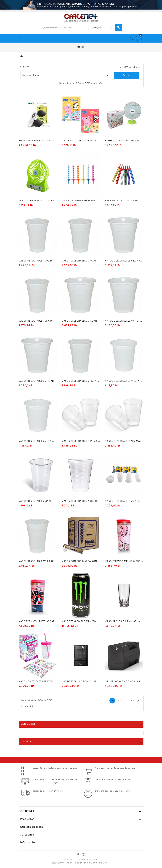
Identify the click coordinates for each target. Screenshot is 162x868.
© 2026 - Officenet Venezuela (81, 860)
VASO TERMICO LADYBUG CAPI (37, 621)
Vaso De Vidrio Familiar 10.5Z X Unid (129, 621)
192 (132, 701)
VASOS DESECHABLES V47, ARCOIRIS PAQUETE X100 (49, 381)
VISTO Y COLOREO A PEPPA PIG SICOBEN (86, 141)
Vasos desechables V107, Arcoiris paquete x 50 (93, 381)
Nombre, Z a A (66, 75)
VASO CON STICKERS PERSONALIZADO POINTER (47, 681)
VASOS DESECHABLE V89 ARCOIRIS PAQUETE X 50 (48, 561)
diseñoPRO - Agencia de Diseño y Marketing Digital (81, 863)
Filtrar (126, 75)
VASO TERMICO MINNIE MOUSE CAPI (127, 561)
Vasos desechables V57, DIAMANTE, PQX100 (46, 321)
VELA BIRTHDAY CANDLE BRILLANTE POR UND (132, 201)
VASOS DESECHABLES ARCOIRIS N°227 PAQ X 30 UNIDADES (97, 501)
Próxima (138, 701)
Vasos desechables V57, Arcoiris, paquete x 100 (93, 321)
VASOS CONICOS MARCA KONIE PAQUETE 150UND (91, 561)
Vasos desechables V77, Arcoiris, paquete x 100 (93, 261)
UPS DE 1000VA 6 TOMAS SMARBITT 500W (87, 681)
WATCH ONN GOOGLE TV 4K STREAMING (43, 141)
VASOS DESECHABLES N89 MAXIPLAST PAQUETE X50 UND (96, 441)
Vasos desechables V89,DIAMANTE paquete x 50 (50, 261)
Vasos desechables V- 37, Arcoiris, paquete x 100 (51, 441)
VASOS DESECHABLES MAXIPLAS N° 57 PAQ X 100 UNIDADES (54, 501)
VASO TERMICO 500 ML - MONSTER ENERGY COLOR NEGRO (97, 621)
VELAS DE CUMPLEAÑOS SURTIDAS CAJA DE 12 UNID (92, 201)
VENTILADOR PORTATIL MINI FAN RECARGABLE (46, 201)
